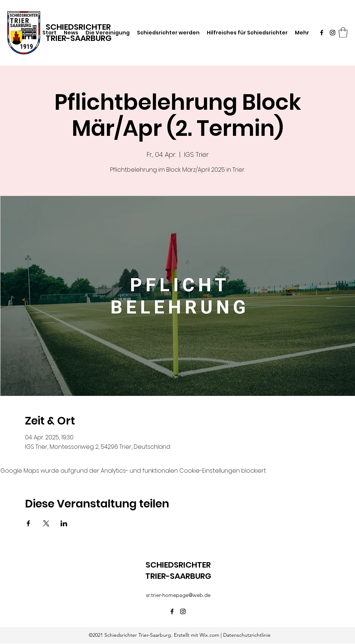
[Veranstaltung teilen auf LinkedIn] (64, 523)
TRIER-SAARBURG (79, 38)
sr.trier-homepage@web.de (178, 595)
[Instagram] (333, 33)
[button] (343, 32)
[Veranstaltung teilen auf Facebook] (28, 523)
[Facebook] (322, 33)
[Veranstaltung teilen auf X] (46, 523)
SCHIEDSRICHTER (178, 565)
